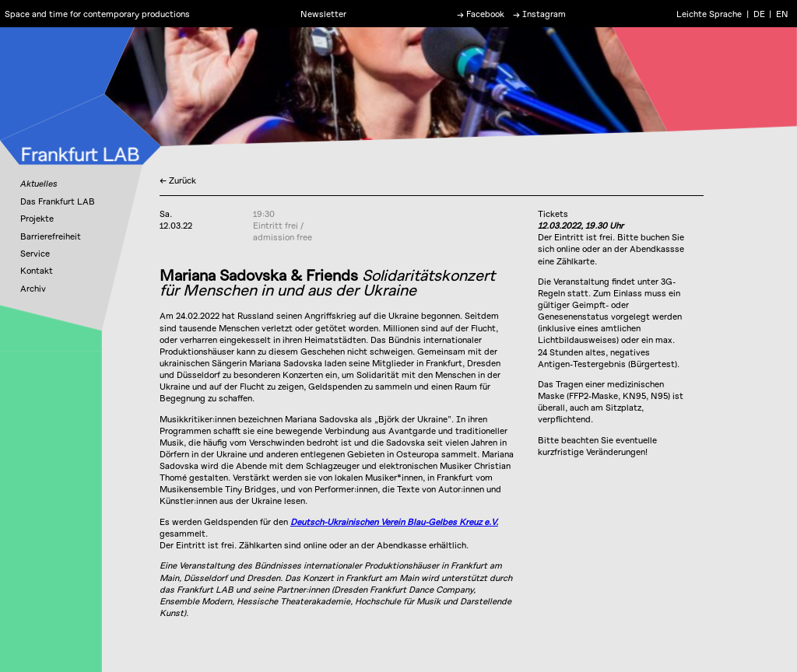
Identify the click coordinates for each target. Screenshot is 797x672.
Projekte (37, 218)
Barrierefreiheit (51, 236)
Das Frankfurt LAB (58, 201)
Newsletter (323, 14)
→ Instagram (539, 14)
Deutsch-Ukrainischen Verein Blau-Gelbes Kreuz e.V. (394, 521)
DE (759, 14)
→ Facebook (481, 14)
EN (782, 14)
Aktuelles (39, 183)
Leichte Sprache (709, 14)
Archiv (33, 288)
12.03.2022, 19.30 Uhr (581, 225)
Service (35, 253)
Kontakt (37, 270)
